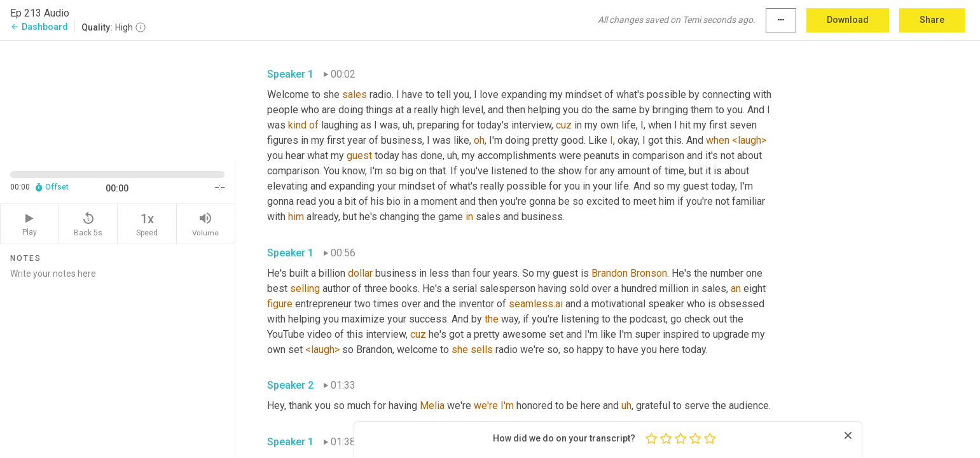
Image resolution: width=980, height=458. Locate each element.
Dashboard (39, 27)
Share (932, 20)
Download (848, 20)
